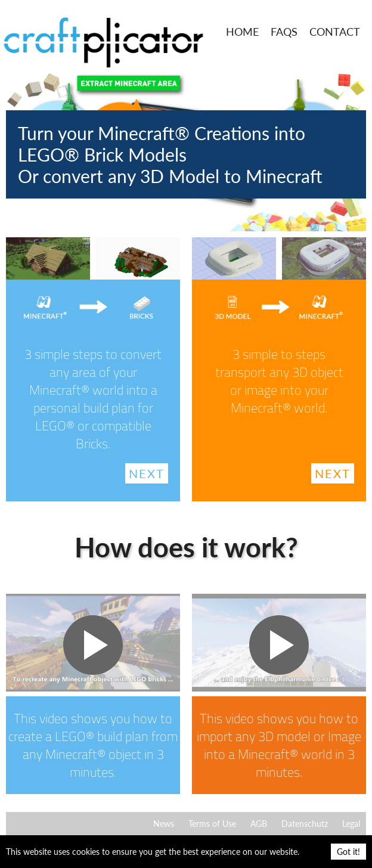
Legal (351, 824)
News (164, 824)
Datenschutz (305, 824)
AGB (259, 824)
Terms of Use (212, 824)
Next (147, 473)
